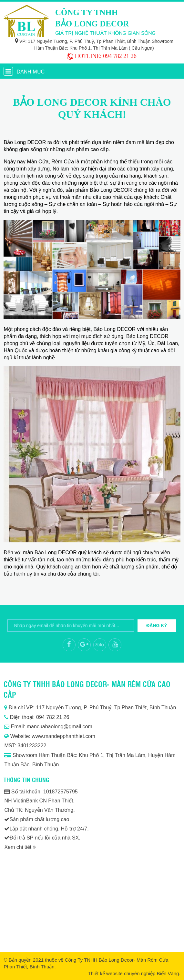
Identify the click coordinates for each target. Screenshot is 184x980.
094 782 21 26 (120, 56)
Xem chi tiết (20, 847)
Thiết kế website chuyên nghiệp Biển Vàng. (134, 973)
